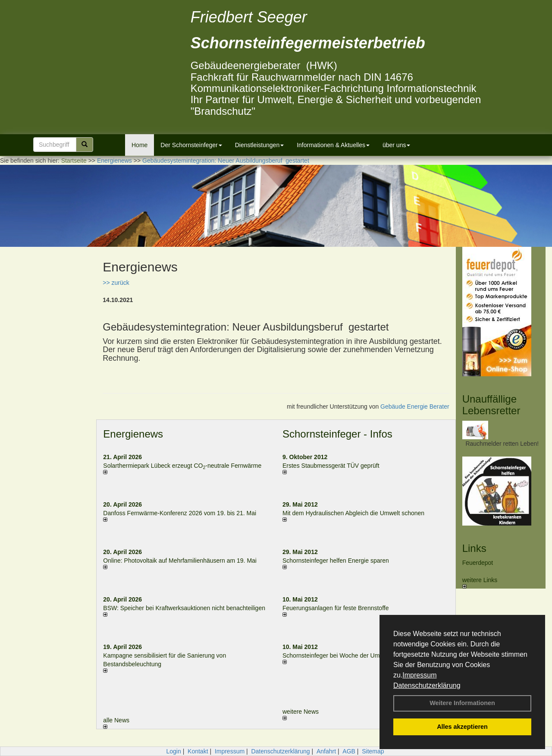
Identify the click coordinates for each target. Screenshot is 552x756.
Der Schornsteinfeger (191, 145)
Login (173, 751)
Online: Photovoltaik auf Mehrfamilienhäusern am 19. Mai (180, 561)
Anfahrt (326, 751)
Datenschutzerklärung (427, 685)
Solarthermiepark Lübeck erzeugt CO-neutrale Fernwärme (182, 466)
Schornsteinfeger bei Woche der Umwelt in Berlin (348, 655)
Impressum (419, 675)
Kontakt (198, 751)
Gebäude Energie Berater (415, 406)
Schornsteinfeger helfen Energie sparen (336, 561)
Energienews (133, 434)
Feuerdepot (478, 563)
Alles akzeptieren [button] (462, 727)
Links (474, 548)
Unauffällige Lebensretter (491, 405)
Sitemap (373, 751)
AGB (349, 751)
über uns (396, 145)
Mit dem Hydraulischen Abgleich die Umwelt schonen (353, 513)
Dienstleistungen (260, 145)
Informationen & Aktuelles (333, 145)
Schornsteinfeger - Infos (337, 434)
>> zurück (116, 283)
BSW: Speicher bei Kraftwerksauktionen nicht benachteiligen (184, 608)
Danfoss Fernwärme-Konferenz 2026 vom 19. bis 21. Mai (180, 513)
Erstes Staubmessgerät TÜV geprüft (331, 466)
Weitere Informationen (462, 703)
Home (140, 145)
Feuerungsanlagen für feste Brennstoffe (336, 608)
